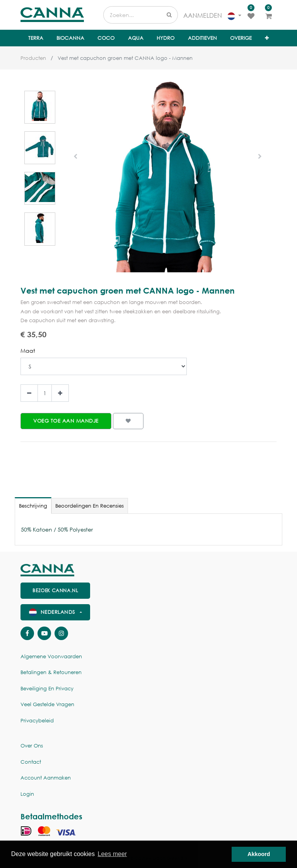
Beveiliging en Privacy (47, 689)
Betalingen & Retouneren (51, 672)
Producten (33, 58)
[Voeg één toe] (60, 393)
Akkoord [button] (259, 854)
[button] (267, 38)
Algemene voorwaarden (51, 657)
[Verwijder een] (29, 393)
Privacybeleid (37, 721)
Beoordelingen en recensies (90, 506)
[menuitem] (36, 38)
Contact (31, 762)
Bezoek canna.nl (55, 590)
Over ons (32, 746)
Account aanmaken (46, 778)
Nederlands (53, 612)
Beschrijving (33, 506)
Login (27, 794)
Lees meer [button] (113, 854)
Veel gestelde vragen (47, 704)
